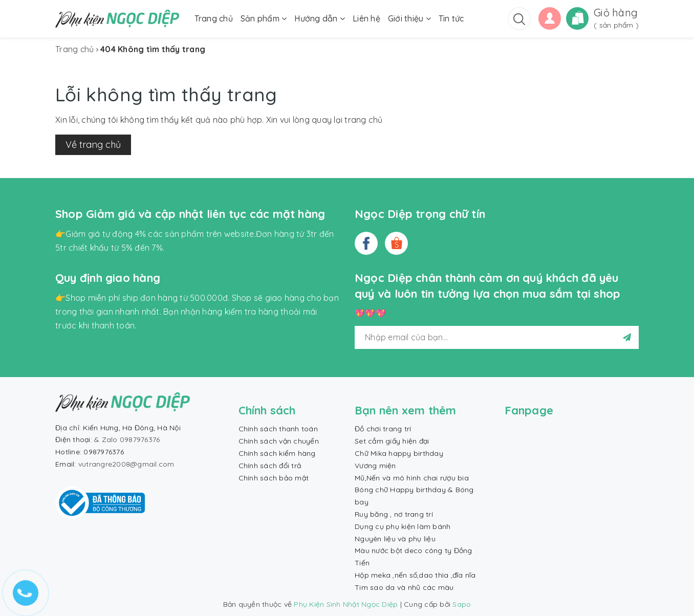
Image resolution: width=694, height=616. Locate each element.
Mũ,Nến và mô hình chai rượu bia (412, 478)
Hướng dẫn (320, 18)
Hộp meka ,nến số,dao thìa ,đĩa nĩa (415, 575)
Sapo (462, 604)
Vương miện (375, 466)
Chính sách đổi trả (270, 466)
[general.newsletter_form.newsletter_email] (497, 337)
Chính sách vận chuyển (279, 441)
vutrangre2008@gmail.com (126, 464)
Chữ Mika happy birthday (399, 453)
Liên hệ (366, 18)
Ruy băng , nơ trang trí (394, 514)
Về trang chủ (93, 145)
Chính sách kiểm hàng (277, 453)
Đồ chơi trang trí (383, 429)
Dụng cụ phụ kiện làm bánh (403, 526)
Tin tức (451, 18)
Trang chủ (214, 18)
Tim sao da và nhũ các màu (404, 587)
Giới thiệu (409, 18)
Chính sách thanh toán (278, 429)
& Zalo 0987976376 (127, 439)
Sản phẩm (264, 18)
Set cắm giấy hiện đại (392, 441)
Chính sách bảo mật (274, 478)
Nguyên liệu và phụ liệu (395, 539)
